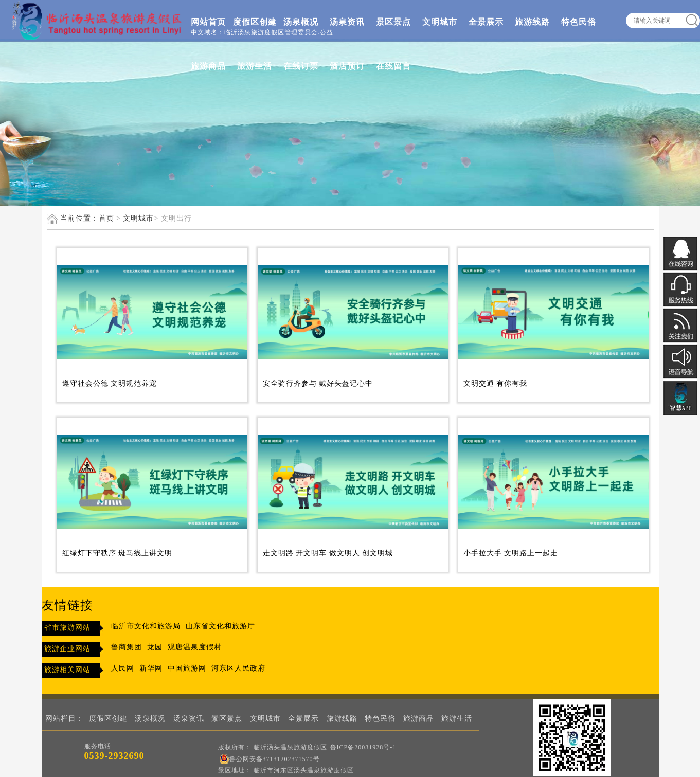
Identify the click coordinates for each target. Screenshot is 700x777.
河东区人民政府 (238, 668)
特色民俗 (579, 22)
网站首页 (208, 22)
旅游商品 (208, 66)
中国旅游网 (187, 668)
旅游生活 (255, 66)
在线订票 (301, 66)
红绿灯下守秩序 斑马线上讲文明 (118, 553)
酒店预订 (347, 66)
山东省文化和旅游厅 (220, 626)
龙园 (155, 647)
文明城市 (440, 22)
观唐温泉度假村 (195, 647)
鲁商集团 (127, 647)
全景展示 (486, 22)
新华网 (151, 668)
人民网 (123, 668)
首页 (106, 218)
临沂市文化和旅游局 (146, 626)
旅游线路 (532, 22)
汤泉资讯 (347, 22)
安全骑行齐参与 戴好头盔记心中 (318, 383)
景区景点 (393, 22)
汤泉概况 (301, 22)
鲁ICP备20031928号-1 (363, 747)
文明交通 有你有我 (496, 383)
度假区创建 (255, 22)
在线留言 (393, 66)
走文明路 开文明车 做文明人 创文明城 (328, 553)
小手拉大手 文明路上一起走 (511, 553)
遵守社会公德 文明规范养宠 (110, 383)
